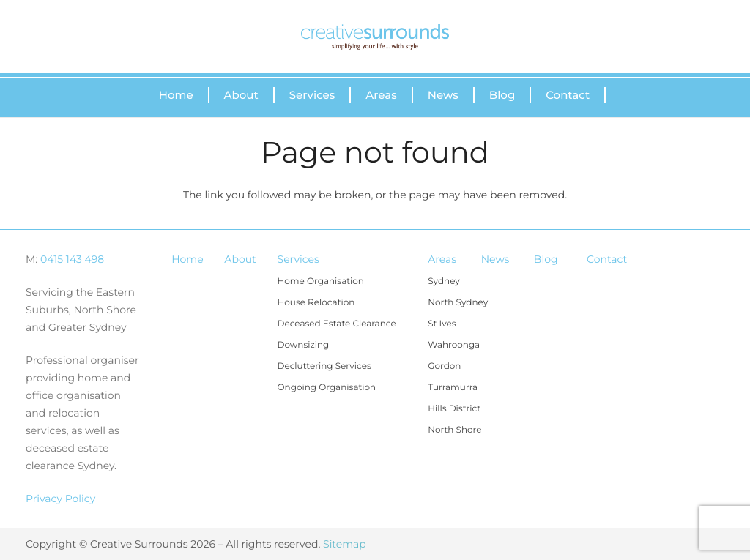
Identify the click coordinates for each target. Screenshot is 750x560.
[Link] (375, 37)
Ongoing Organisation (327, 388)
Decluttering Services (324, 366)
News (495, 259)
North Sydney (458, 303)
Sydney (444, 281)
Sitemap (345, 544)
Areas (442, 259)
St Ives (442, 324)
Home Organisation (321, 281)
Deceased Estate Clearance (337, 324)
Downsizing (304, 345)
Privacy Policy (60, 499)
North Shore (454, 430)
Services (298, 259)
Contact (607, 259)
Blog (546, 259)
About (240, 259)
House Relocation (316, 303)
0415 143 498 (72, 259)
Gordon (444, 366)
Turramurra (453, 388)
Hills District (454, 409)
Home (187, 259)
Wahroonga (454, 345)
